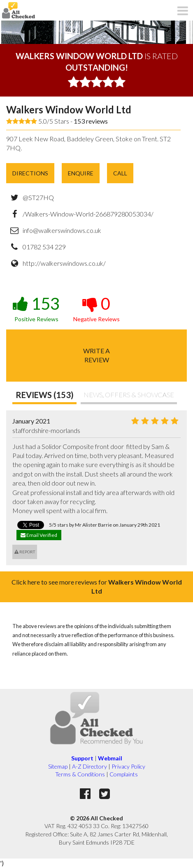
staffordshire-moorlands (46, 430)
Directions (30, 173)
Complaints (124, 774)
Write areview (96, 355)
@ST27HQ (38, 197)
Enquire (81, 173)
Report (25, 552)
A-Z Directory (90, 766)
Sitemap (58, 766)
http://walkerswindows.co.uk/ (64, 263)
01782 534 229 (44, 247)
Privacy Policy (128, 766)
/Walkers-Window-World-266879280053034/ (88, 214)
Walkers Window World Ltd (69, 109)
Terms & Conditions (80, 774)
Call (120, 173)
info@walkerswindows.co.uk (62, 230)
